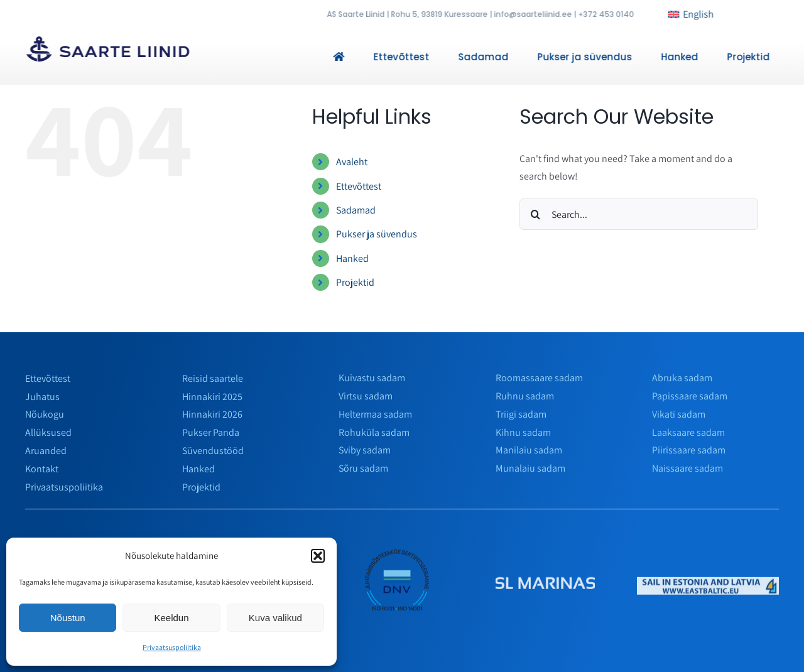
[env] (398, 552)
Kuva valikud (275, 618)
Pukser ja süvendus (377, 234)
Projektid (355, 282)
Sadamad (356, 210)
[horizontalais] (708, 586)
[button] (318, 556)
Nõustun (68, 618)
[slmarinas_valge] (546, 586)
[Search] (535, 214)
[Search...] (639, 214)
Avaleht (352, 162)
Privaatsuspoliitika (172, 647)
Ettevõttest (359, 186)
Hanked (352, 258)
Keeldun (171, 618)
